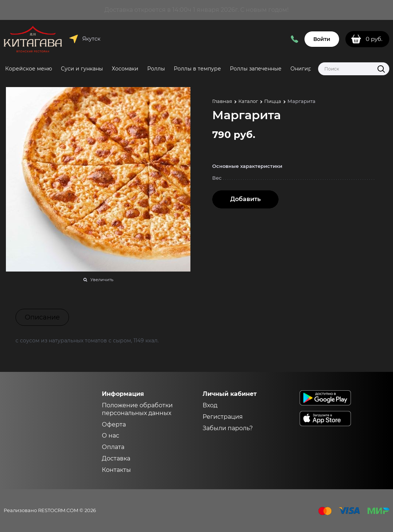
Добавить (245, 199)
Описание (42, 317)
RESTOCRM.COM (58, 510)
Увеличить (102, 280)
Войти (322, 39)
